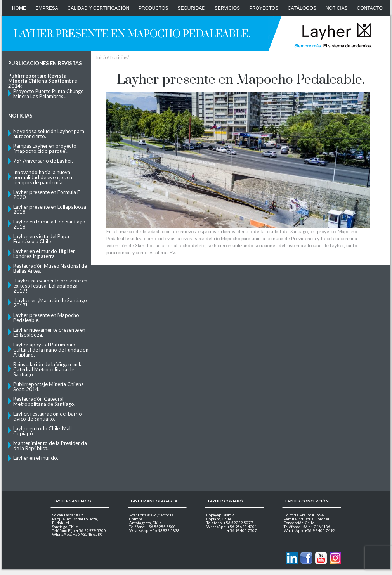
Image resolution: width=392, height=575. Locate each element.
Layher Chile (332, 35)
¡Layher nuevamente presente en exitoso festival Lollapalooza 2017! (50, 285)
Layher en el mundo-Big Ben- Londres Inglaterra (45, 253)
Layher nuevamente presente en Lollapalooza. (49, 332)
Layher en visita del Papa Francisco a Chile (41, 239)
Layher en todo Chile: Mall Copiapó (42, 431)
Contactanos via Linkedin (292, 558)
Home (19, 8)
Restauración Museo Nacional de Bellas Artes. (50, 268)
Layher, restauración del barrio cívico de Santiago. (48, 416)
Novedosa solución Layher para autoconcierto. (49, 133)
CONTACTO (370, 8)
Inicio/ (103, 57)
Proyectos (264, 8)
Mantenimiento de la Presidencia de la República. (50, 445)
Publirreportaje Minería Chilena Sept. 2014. (49, 386)
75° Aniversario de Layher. (43, 161)
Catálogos (302, 8)
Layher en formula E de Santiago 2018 (49, 224)
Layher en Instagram (335, 558)
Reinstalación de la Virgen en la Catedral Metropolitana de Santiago (48, 369)
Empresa (47, 8)
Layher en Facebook (306, 558)
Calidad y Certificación (98, 8)
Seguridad (192, 8)
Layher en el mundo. (36, 458)
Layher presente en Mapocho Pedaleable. (46, 317)
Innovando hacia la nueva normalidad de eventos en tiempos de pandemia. (43, 177)
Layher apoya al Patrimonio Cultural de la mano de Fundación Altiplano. (51, 349)
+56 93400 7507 (242, 530)
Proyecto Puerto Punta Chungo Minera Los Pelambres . (49, 94)
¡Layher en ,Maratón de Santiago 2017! (50, 303)
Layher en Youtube (321, 558)
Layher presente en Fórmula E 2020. (47, 194)
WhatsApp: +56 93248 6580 (77, 534)
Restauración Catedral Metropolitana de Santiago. (44, 401)
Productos (153, 8)
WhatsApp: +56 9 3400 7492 (309, 530)
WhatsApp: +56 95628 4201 (232, 527)
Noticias (337, 8)
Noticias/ (120, 57)
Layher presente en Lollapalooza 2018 (50, 209)
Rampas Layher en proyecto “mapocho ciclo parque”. (45, 148)
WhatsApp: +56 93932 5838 (154, 530)
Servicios (227, 8)
